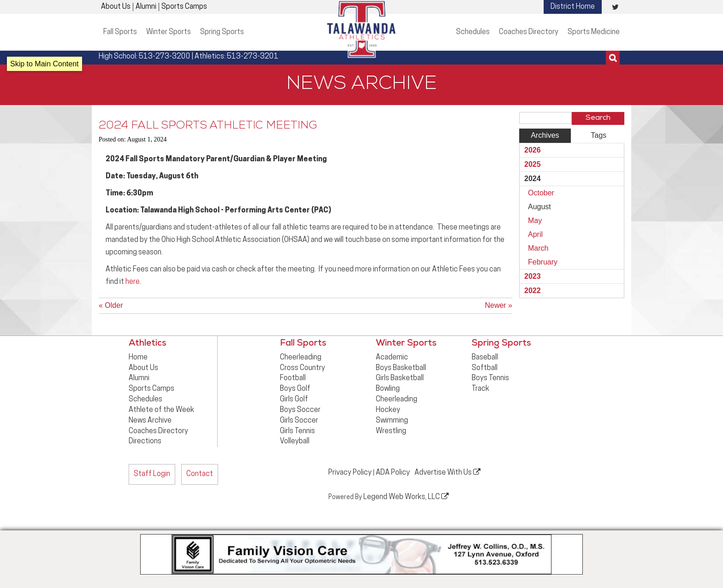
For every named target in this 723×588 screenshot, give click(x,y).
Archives (545, 135)
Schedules (473, 32)
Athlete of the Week (161, 410)
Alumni (146, 7)
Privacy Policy (350, 473)
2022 (533, 291)
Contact (200, 474)
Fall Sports (120, 32)
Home (138, 358)
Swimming (392, 421)
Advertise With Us (447, 472)
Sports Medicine (594, 32)
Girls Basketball (400, 378)
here (133, 282)
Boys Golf (295, 389)
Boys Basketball (401, 368)
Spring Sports (222, 32)
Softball (485, 368)
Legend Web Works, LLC (406, 497)
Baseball (485, 358)
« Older (111, 305)
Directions (145, 441)
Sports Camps (184, 7)
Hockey (388, 410)
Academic (392, 358)
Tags (599, 135)
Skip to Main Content (44, 64)
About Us (116, 7)
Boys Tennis (490, 378)
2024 (533, 179)
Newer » (498, 305)
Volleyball (295, 441)
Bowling (388, 389)
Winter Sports (169, 32)
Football (293, 378)
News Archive (150, 421)
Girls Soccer (299, 421)
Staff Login (152, 474)
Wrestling (391, 431)
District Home (573, 7)
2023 (533, 276)
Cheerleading (301, 358)
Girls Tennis (297, 431)
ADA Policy (393, 473)
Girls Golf (294, 400)
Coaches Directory (529, 32)
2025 (533, 164)
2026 (533, 150)
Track (480, 389)
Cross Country (302, 368)
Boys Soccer (300, 410)
